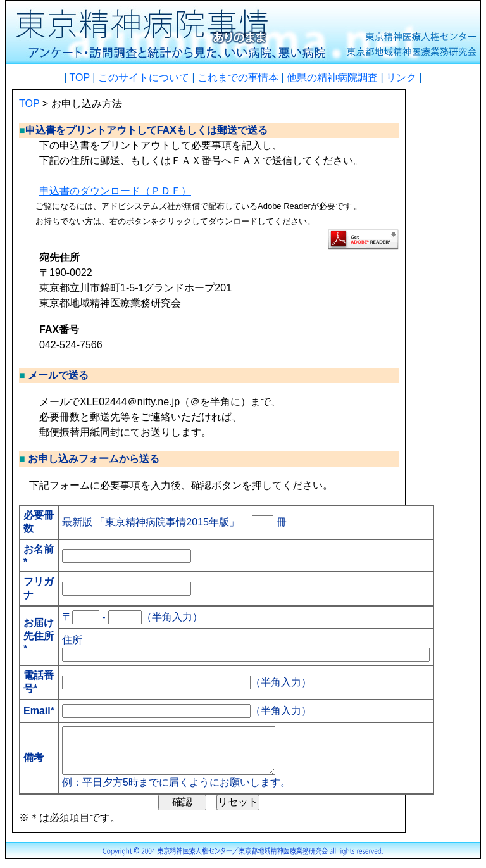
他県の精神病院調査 (332, 78)
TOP (80, 78)
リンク (401, 78)
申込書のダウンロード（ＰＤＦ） (115, 191)
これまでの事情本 (238, 78)
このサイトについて (144, 78)
